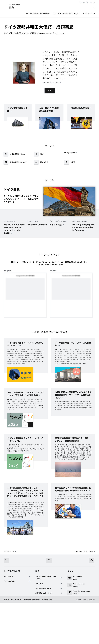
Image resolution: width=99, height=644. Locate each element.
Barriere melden (47, 640)
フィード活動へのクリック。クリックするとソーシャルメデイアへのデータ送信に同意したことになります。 (52, 303)
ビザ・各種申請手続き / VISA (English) (67, 13)
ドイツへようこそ (89, 13)
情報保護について (57, 305)
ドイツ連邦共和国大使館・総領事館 (38, 13)
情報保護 (6, 640)
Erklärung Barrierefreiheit (32, 640)
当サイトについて (16, 640)
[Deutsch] (91, 3)
